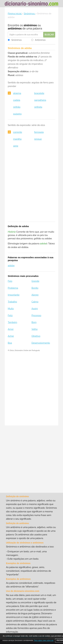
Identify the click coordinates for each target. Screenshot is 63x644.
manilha (17, 139)
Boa (10, 343)
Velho (34, 329)
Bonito (35, 288)
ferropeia (39, 132)
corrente (18, 132)
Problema (13, 288)
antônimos (15, 28)
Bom (34, 322)
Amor (11, 329)
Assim (35, 309)
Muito (11, 309)
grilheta (38, 107)
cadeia (17, 100)
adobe (11, 266)
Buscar (49, 35)
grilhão (17, 107)
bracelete (39, 93)
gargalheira (40, 100)
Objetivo (36, 336)
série (16, 146)
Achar (11, 336)
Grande (35, 281)
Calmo (35, 302)
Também (12, 322)
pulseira (17, 114)
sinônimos (30, 25)
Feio (10, 281)
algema (17, 93)
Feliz (10, 315)
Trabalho (12, 302)
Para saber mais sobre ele (44, 640)
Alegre (35, 295)
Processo (36, 315)
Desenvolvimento (41, 343)
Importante (14, 295)
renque (38, 139)
